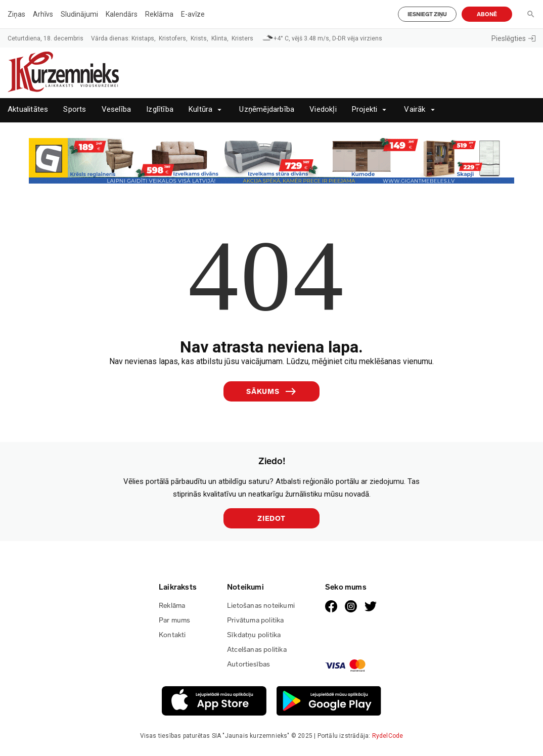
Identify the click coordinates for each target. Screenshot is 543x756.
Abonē (487, 14)
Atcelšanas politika (257, 650)
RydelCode (388, 736)
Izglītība (160, 109)
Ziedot (271, 519)
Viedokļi (323, 109)
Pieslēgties (513, 38)
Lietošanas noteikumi (261, 606)
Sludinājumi (79, 14)
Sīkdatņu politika (254, 635)
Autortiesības (249, 664)
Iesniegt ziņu (427, 14)
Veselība (117, 109)
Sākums (271, 391)
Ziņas (16, 14)
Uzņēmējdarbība (267, 109)
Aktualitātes (28, 109)
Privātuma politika (256, 620)
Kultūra (200, 109)
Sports (75, 109)
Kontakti (172, 635)
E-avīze (193, 14)
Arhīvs (43, 14)
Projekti (365, 109)
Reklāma (159, 14)
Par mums (175, 620)
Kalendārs (122, 14)
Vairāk (415, 109)
